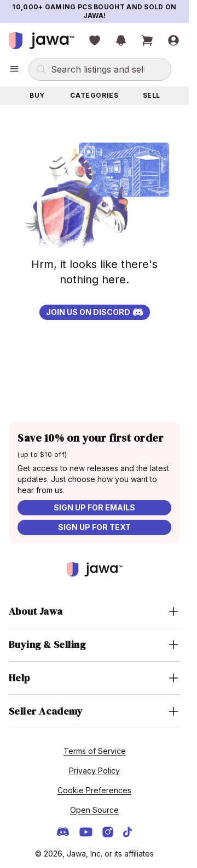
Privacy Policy (94, 771)
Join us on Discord (95, 312)
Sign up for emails (94, 507)
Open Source (94, 810)
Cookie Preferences (94, 790)
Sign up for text (94, 527)
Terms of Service (95, 751)
